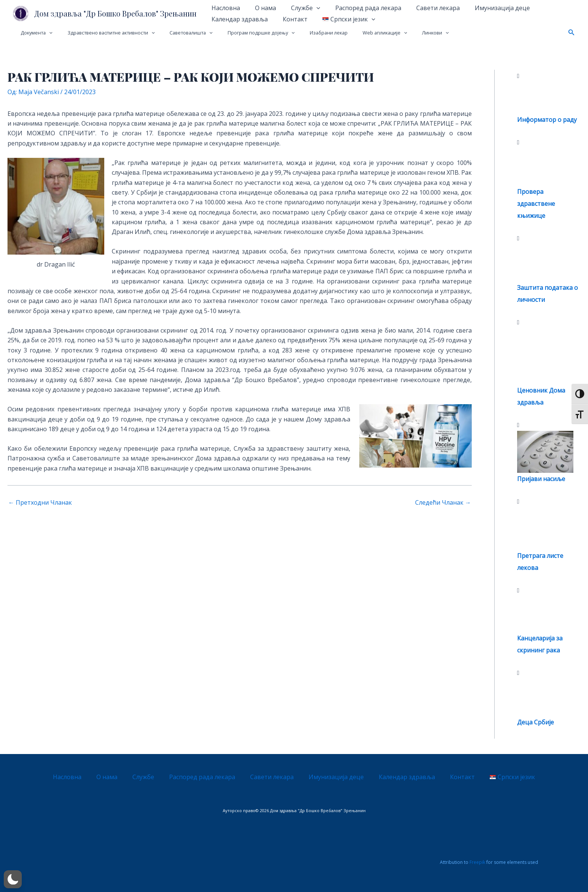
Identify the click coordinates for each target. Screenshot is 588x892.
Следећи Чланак (443, 502)
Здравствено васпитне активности (103, 33)
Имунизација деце (486, 8)
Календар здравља (238, 19)
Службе (298, 8)
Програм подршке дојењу (242, 33)
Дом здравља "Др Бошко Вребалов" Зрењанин (115, 13)
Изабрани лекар (304, 33)
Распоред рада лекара (358, 8)
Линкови (400, 33)
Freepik (477, 862)
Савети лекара (424, 8)
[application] (309, 8)
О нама (261, 8)
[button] (571, 33)
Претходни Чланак (40, 502)
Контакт (291, 19)
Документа (34, 33)
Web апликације (355, 33)
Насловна (224, 8)
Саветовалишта (178, 33)
